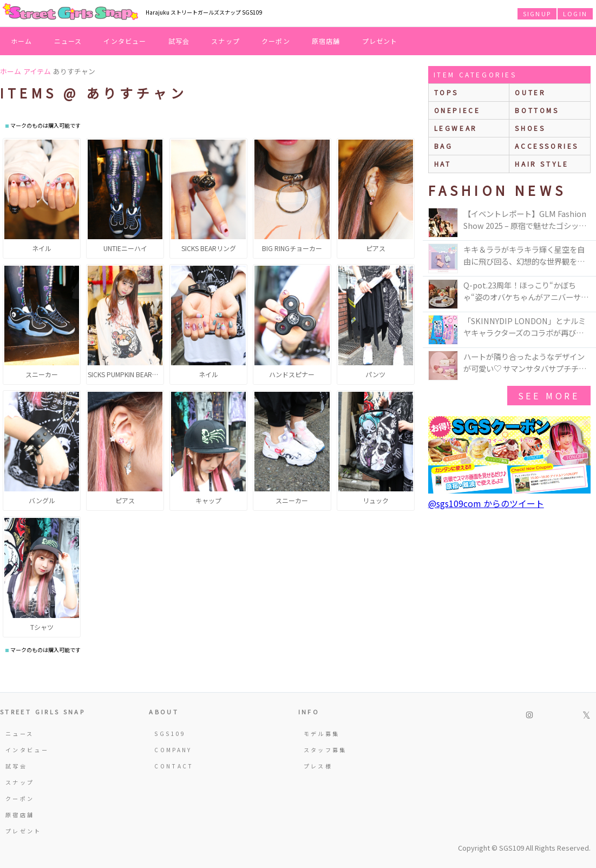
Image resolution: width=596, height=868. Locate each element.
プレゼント (380, 41)
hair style (542, 164)
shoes (530, 128)
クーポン (276, 41)
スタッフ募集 (325, 750)
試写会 (179, 41)
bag (444, 146)
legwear (456, 128)
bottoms (537, 110)
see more (549, 396)
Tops (446, 92)
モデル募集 (322, 734)
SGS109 (170, 734)
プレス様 (318, 766)
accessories (547, 146)
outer (530, 92)
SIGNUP (537, 14)
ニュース (68, 41)
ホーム (22, 41)
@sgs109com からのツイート (486, 503)
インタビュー (125, 41)
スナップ (225, 41)
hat (443, 164)
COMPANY (173, 750)
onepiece (457, 110)
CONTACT (174, 766)
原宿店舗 (326, 41)
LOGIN (575, 14)
